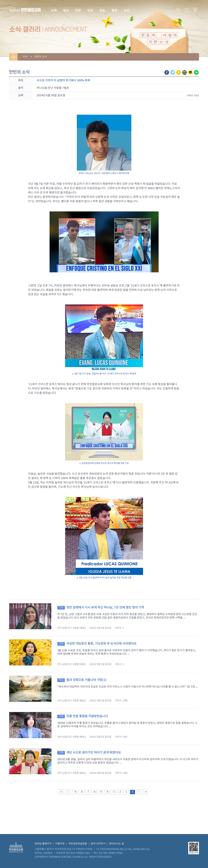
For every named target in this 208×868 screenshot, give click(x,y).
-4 (107, 792)
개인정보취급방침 (78, 844)
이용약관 (60, 844)
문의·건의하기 (98, 844)
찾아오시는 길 (117, 844)
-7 (88, 792)
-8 (81, 792)
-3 (113, 792)
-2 (120, 792)
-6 (94, 792)
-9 (75, 792)
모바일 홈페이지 (43, 844)
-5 (101, 792)
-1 (126, 792)
